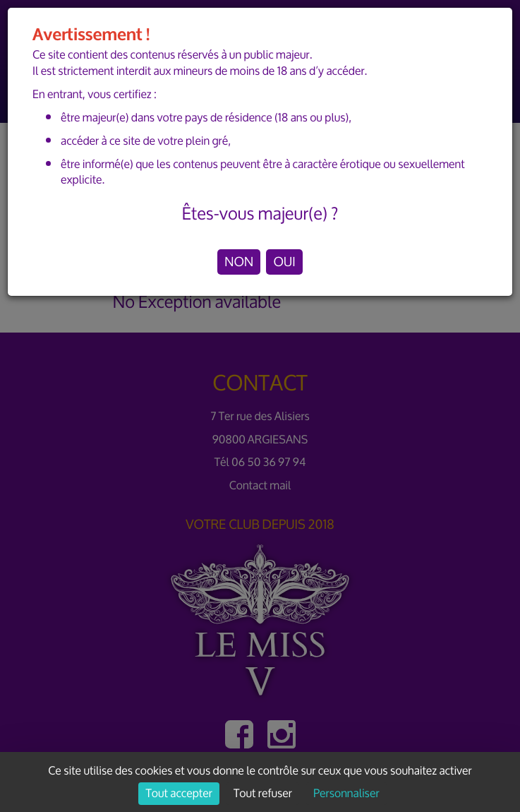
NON (239, 262)
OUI (284, 262)
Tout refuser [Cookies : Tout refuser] (263, 794)
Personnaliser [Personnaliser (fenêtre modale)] (346, 794)
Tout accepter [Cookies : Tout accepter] (179, 794)
